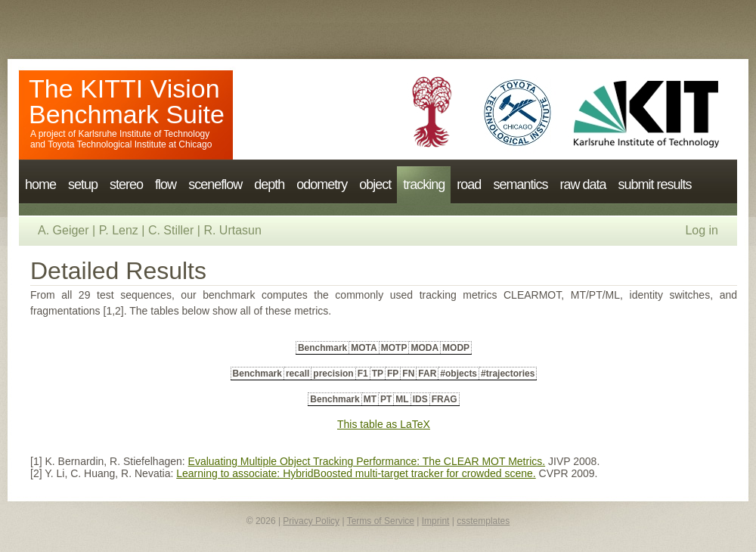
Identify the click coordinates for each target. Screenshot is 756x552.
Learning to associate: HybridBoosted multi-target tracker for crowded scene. (356, 473)
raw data (582, 185)
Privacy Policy (311, 521)
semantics (520, 185)
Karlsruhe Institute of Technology (144, 134)
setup (83, 185)
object (375, 185)
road (469, 185)
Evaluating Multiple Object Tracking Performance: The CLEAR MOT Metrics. (367, 461)
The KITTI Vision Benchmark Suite (127, 101)
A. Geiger (64, 230)
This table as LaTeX (384, 424)
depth (269, 185)
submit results (654, 185)
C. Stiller (171, 230)
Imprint (436, 521)
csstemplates (483, 521)
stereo (126, 185)
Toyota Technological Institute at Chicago (130, 144)
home (40, 185)
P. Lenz (119, 230)
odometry (322, 185)
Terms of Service (381, 521)
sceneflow (215, 185)
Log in (702, 230)
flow (166, 185)
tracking (424, 185)
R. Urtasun (232, 230)
